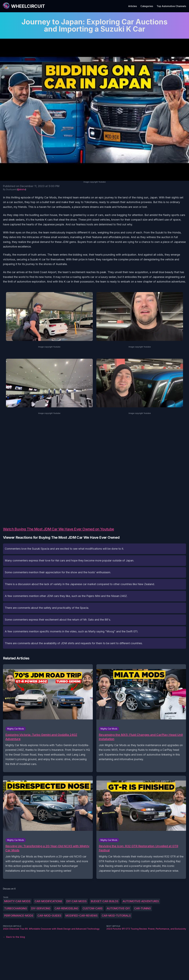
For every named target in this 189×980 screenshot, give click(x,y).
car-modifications (48, 901)
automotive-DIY (118, 908)
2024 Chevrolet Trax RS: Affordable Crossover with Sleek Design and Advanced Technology (51, 929)
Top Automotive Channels (171, 6)
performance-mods (19, 916)
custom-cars (93, 908)
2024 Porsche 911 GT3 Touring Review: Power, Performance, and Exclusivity (146, 929)
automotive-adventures (141, 901)
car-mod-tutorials (116, 916)
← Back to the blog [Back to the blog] (14, 937)
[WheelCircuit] (24, 6)
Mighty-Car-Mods (17, 901)
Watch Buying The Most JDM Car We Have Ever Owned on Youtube (59, 529)
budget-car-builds (105, 901)
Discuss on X (9, 889)
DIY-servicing (41, 908)
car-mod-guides (49, 916)
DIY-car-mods (77, 901)
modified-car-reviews (82, 916)
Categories (147, 6)
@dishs (21, 189)
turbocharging (16, 908)
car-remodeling (66, 908)
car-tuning (142, 908)
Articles (132, 6)
